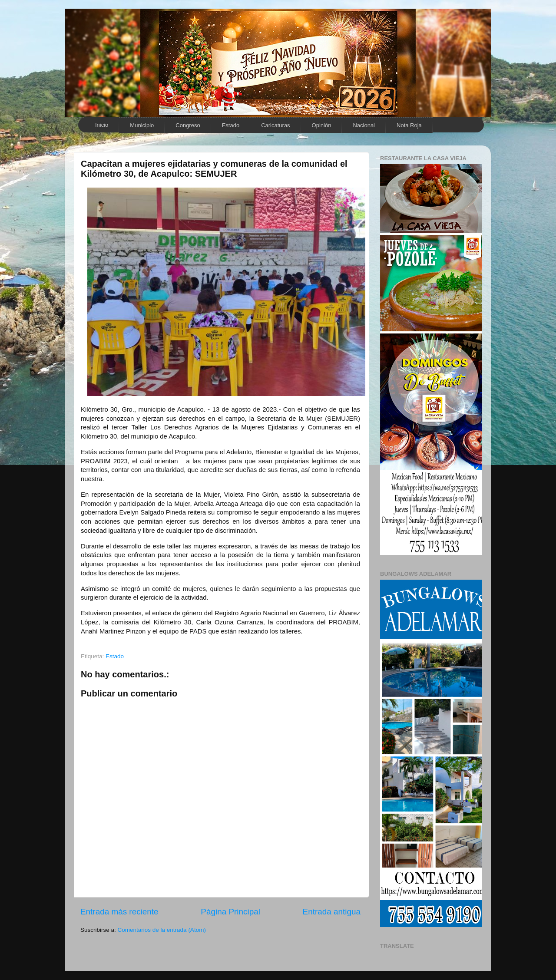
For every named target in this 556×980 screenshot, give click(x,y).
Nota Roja (409, 125)
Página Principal (230, 912)
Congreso (188, 125)
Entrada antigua (332, 912)
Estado (231, 125)
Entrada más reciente (119, 912)
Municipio (142, 125)
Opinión (322, 125)
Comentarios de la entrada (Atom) (162, 930)
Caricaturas (275, 125)
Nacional (364, 125)
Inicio (102, 125)
